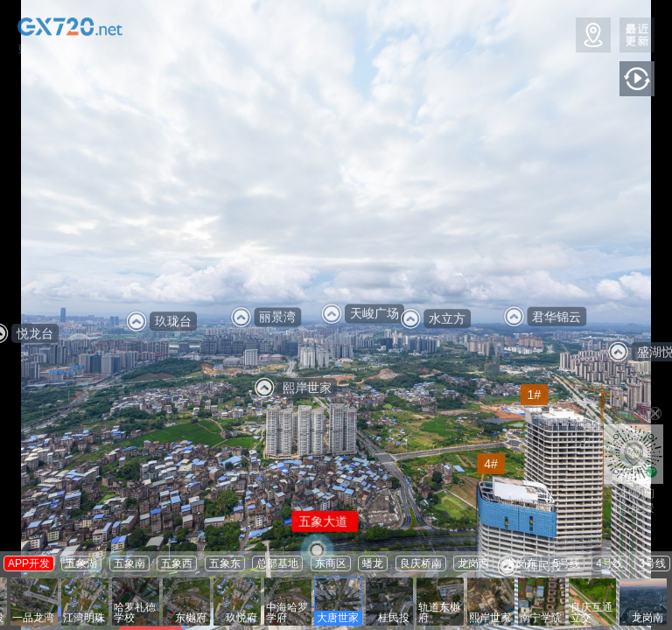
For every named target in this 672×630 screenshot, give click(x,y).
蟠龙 (373, 563)
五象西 (177, 563)
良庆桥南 (421, 563)
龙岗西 (473, 563)
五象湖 (81, 563)
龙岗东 (521, 563)
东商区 (331, 563)
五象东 (225, 563)
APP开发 (29, 563)
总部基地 (277, 563)
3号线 (652, 563)
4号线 (609, 563)
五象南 (129, 563)
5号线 (567, 563)
